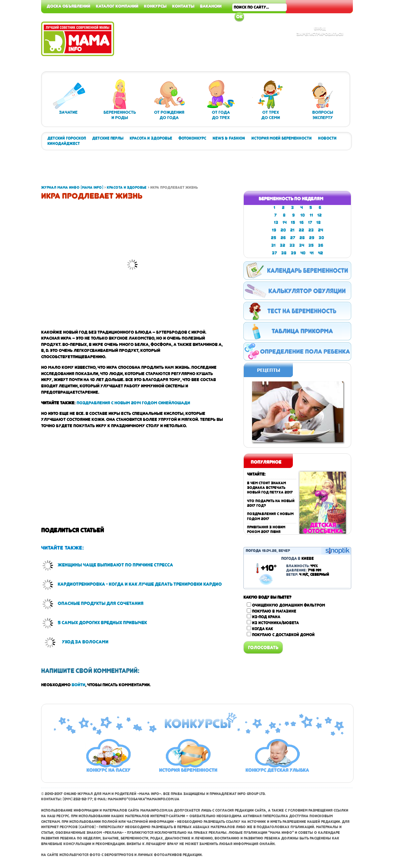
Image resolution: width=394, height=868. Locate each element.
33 (292, 245)
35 (311, 245)
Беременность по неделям (291, 199)
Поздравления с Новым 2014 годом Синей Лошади (133, 403)
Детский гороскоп (67, 138)
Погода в (297, 559)
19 (274, 230)
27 (293, 238)
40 (303, 253)
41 (312, 253)
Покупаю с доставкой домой (283, 635)
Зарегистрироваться (320, 34)
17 (310, 223)
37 (274, 253)
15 (293, 223)
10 (303, 215)
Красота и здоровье (151, 138)
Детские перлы (108, 138)
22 (301, 230)
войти (78, 685)
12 (320, 215)
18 (319, 223)
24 (321, 230)
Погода (253, 551)
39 (294, 253)
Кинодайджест (64, 144)
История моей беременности (282, 138)
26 (283, 238)
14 (285, 223)
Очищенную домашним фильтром (289, 605)
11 (311, 215)
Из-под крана (266, 617)
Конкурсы (155, 6)
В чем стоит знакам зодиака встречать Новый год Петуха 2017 (270, 488)
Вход (320, 28)
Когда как (263, 629)
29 (312, 238)
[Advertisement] (367, 100)
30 (321, 238)
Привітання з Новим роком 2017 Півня (266, 530)
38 (284, 253)
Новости (327, 138)
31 (273, 245)
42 (321, 253)
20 (283, 230)
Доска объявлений (68, 6)
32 (283, 245)
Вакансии (211, 6)
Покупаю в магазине (274, 611)
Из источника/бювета (275, 623)
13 (276, 223)
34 (302, 245)
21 (292, 230)
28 (302, 238)
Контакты (183, 6)
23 (311, 230)
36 (321, 245)
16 (302, 223)
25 (274, 238)
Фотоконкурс (192, 138)
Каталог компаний (117, 6)
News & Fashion (229, 138)
